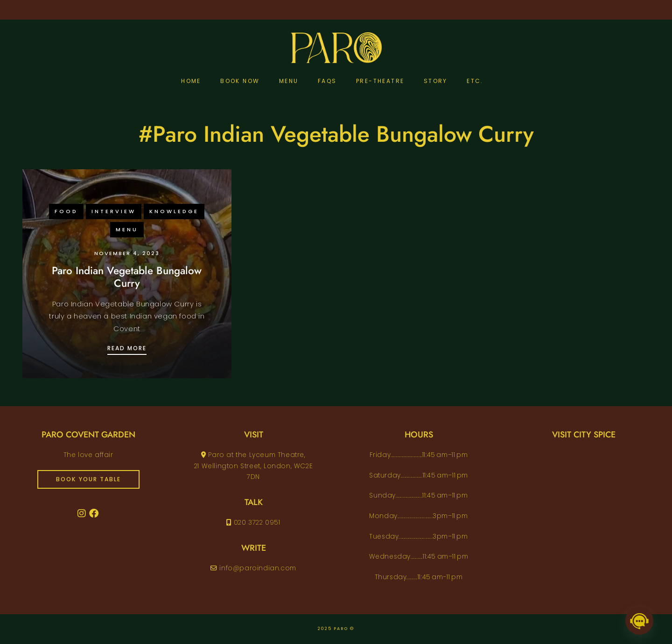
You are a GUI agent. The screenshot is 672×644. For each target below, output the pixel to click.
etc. (475, 81)
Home (191, 81)
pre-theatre (380, 81)
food (66, 211)
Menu (289, 81)
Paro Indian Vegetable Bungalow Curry (127, 277)
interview (114, 211)
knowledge (174, 211)
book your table (88, 479)
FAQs (327, 81)
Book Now (240, 81)
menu (127, 229)
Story (436, 81)
